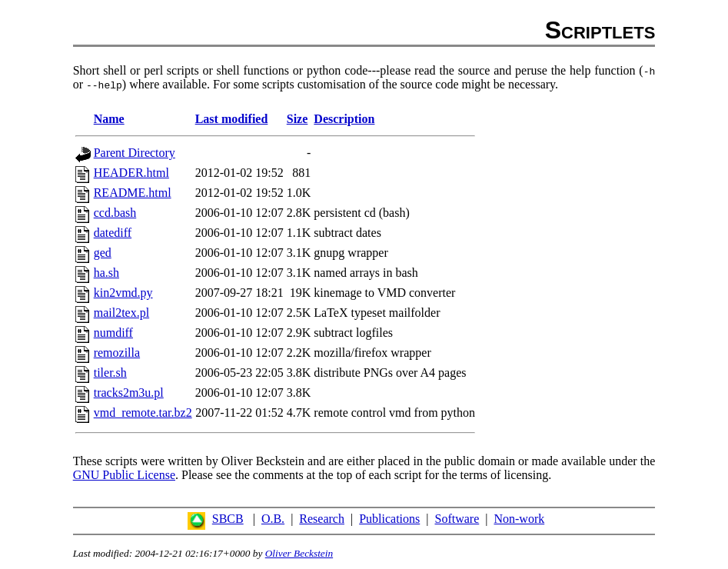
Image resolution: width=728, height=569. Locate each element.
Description (344, 119)
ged (103, 253)
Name (109, 119)
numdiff (113, 333)
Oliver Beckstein (299, 553)
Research (322, 519)
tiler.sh (110, 373)
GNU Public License (124, 475)
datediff (113, 233)
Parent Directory (135, 153)
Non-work (519, 519)
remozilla (117, 353)
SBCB (228, 519)
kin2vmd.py (123, 293)
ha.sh (106, 273)
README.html (133, 193)
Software (457, 519)
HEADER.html (131, 173)
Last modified (232, 119)
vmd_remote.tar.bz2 (143, 413)
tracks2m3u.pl (129, 393)
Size (298, 119)
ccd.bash (115, 213)
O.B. (273, 519)
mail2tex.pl (121, 313)
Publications (389, 519)
